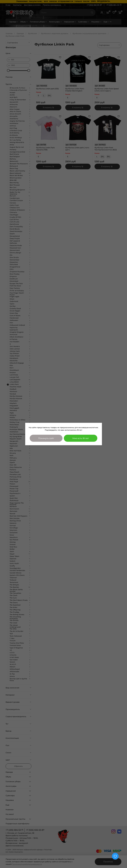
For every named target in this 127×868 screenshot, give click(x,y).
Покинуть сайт (46, 438)
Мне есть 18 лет (81, 438)
